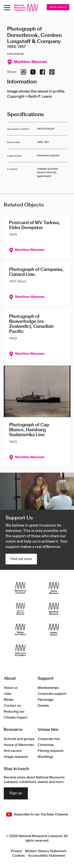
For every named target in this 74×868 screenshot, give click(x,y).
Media (8, 700)
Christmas (46, 745)
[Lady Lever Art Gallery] (20, 651)
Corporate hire (49, 739)
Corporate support (52, 694)
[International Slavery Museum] (20, 609)
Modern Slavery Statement (46, 851)
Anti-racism (13, 751)
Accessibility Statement (47, 856)
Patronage (46, 700)
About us (11, 688)
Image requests (16, 757)
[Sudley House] (54, 630)
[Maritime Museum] (54, 609)
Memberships (48, 688)
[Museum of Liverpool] (20, 588)
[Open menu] (7, 8)
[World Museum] (54, 588)
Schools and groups (19, 739)
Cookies (18, 856)
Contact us (12, 706)
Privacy (16, 851)
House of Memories (19, 745)
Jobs (7, 694)
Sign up (16, 793)
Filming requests (51, 751)
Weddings (45, 757)
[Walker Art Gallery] (20, 630)
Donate (43, 706)
